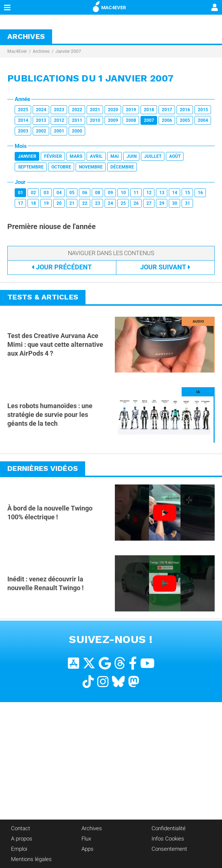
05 (72, 193)
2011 (77, 120)
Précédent (62, 267)
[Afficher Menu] (7, 7)
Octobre (61, 167)
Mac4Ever (17, 51)
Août (175, 156)
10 (123, 193)
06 (85, 193)
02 (33, 193)
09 (110, 193)
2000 (77, 131)
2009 (113, 120)
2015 (203, 110)
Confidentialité (169, 828)
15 (188, 193)
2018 (149, 110)
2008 (131, 120)
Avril (96, 156)
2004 (203, 120)
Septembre (31, 167)
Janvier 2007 (68, 51)
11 (136, 193)
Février (53, 156)
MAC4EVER (109, 6)
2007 (149, 120)
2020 (113, 110)
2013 (41, 120)
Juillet (153, 156)
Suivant (165, 267)
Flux (86, 839)
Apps (88, 849)
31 (188, 203)
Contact (21, 828)
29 (162, 203)
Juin (132, 156)
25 (123, 203)
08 (98, 193)
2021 (95, 110)
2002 (41, 131)
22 (85, 203)
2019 (131, 110)
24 (110, 203)
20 (59, 203)
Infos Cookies (168, 839)
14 (175, 193)
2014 (23, 120)
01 (21, 193)
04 (59, 193)
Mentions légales (31, 859)
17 (21, 203)
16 (200, 193)
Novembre (91, 167)
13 (162, 193)
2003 (23, 131)
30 (175, 203)
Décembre (122, 167)
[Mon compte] (215, 8)
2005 (185, 120)
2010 (95, 120)
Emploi (19, 849)
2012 (59, 120)
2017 (167, 110)
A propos (22, 839)
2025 (23, 110)
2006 (167, 120)
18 (33, 203)
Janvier (27, 156)
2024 (41, 110)
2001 (59, 131)
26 (136, 203)
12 (149, 193)
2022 (77, 110)
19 (46, 203)
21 (72, 203)
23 (98, 203)
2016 (185, 110)
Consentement (169, 849)
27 (149, 203)
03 (46, 193)
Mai (115, 156)
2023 (59, 110)
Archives (41, 51)
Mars (76, 156)
